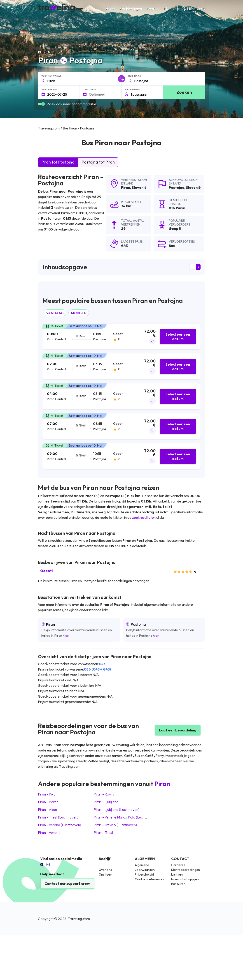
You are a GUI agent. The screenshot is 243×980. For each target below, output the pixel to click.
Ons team (106, 874)
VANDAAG (55, 313)
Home (110, 8)
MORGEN (79, 313)
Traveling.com (79, 919)
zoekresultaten (144, 517)
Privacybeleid (144, 874)
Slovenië (139, 187)
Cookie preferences (149, 879)
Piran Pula (47, 794)
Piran (126, 187)
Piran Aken (47, 809)
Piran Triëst (103, 832)
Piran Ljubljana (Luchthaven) (117, 809)
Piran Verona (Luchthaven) (60, 825)
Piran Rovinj (104, 794)
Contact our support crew (67, 883)
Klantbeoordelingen (186, 870)
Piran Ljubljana (106, 802)
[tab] (121, 337)
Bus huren (178, 884)
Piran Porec (48, 802)
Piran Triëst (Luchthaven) (58, 817)
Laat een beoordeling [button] (178, 730)
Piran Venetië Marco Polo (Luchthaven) (125, 817)
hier (66, 635)
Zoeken (184, 92)
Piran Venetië (49, 832)
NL (168, 8)
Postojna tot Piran (98, 162)
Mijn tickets (193, 8)
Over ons (105, 870)
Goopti (46, 571)
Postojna (176, 187)
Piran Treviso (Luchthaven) (115, 825)
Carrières (178, 865)
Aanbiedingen (131, 8)
